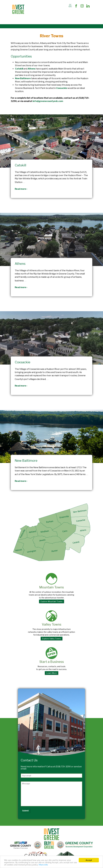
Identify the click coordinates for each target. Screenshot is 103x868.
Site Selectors (34, 14)
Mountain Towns (51, 588)
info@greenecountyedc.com (48, 101)
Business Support (51, 14)
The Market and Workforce (72, 14)
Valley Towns (51, 625)
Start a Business (51, 661)
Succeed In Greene (36, 20)
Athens (32, 69)
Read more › (21, 189)
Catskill (19, 69)
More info (43, 865)
